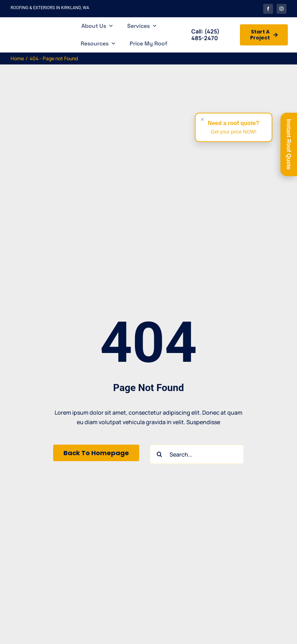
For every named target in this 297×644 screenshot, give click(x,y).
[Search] (159, 454)
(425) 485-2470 (205, 35)
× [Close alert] (202, 119)
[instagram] (281, 9)
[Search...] (197, 454)
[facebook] (268, 9)
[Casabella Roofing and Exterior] (31, 27)
